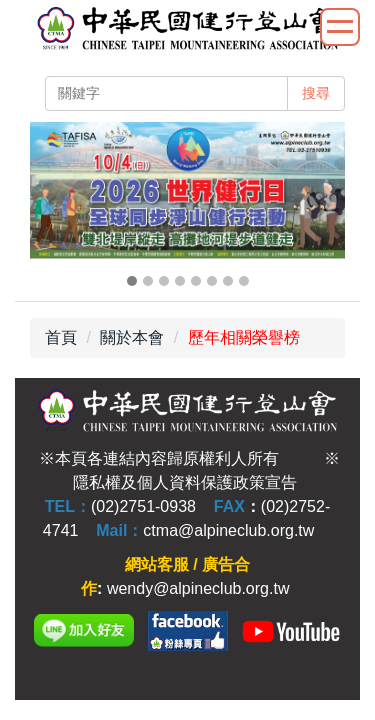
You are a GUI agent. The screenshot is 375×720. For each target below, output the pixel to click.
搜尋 (316, 93)
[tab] (132, 281)
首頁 (61, 337)
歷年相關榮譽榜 (244, 337)
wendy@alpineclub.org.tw (198, 588)
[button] (55, 206)
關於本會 (132, 337)
